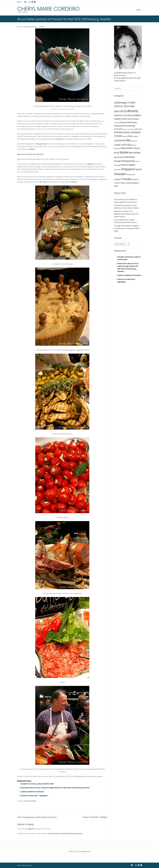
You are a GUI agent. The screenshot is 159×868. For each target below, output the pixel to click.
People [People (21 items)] (118, 161)
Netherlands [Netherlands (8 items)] (119, 157)
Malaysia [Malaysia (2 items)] (117, 148)
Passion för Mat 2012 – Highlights (34, 796)
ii (21, 136)
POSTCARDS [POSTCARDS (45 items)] (128, 165)
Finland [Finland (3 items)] (117, 123)
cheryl (42, 27)
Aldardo (32, 149)
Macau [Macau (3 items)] (134, 145)
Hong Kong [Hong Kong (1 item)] (131, 129)
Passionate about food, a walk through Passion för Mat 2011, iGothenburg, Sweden (55, 788)
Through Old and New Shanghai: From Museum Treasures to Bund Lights (127, 228)
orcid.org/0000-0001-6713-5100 (127, 78)
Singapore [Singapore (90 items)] (128, 169)
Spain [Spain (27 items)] (139, 169)
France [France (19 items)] (123, 122)
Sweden (34, 801)
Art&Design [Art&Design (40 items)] (121, 103)
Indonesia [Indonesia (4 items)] (138, 129)
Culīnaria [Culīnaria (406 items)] (131, 111)
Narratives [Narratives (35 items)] (135, 153)
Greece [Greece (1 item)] (125, 129)
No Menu (60, 139)
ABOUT (19, 2)
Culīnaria (27, 801)
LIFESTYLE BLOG (120, 75)
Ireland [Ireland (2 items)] (125, 136)
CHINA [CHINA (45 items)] (132, 103)
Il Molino (89, 164)
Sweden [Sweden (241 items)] (120, 174)
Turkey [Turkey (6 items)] (123, 183)
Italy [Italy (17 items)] (130, 136)
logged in (31, 829)
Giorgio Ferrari (42, 144)
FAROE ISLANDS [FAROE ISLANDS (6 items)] (133, 119)
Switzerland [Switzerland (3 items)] (131, 175)
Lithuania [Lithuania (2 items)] (134, 141)
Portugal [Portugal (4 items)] (117, 165)
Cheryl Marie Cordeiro (48, 9)
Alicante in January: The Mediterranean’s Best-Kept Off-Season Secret (126, 214)
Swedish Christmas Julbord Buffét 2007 (37, 784)
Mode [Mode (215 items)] (124, 152)
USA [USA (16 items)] (116, 186)
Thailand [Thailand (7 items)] (118, 179)
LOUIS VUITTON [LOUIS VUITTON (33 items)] (123, 145)
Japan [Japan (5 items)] (135, 136)
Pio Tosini (43, 182)
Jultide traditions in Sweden (32, 792)
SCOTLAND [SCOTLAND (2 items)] (118, 170)
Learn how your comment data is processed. (65, 834)
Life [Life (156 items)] (128, 140)
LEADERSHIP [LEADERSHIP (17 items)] (120, 141)
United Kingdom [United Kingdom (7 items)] (133, 183)
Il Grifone (73, 182)
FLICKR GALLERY (120, 81)
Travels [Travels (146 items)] (126, 179)
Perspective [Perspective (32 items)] (128, 161)
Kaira (30, 865)
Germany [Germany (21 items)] (132, 122)
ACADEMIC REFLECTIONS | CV (125, 73)
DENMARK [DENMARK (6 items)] (118, 116)
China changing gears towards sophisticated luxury (37, 817)
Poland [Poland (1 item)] (137, 161)
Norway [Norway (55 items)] (130, 157)
